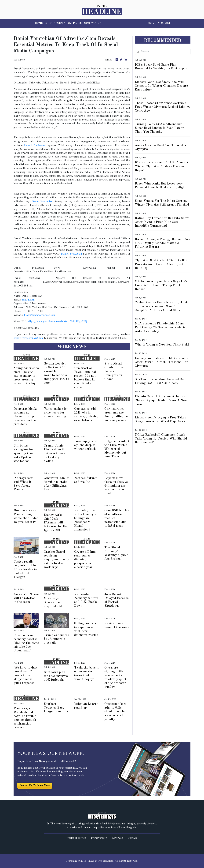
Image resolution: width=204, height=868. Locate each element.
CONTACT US (93, 23)
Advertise (117, 838)
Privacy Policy (99, 838)
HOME (39, 23)
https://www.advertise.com (40, 315)
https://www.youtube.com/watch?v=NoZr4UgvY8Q (57, 322)
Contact (133, 838)
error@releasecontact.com (29, 338)
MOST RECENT (55, 23)
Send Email (28, 300)
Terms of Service (76, 838)
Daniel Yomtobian (35, 145)
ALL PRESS (74, 23)
